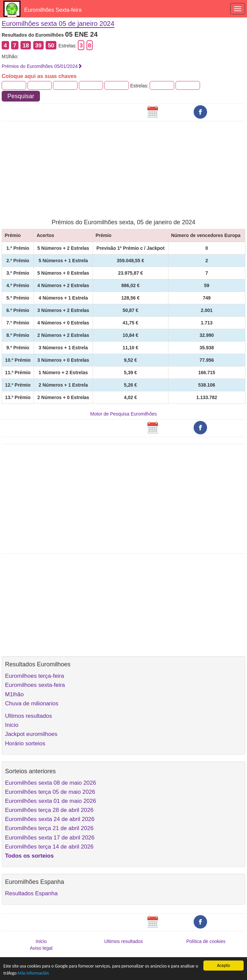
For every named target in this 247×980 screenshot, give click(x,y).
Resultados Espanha (31, 893)
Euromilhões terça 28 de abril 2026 (49, 810)
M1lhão (14, 694)
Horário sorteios (25, 743)
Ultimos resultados (29, 716)
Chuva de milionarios (32, 703)
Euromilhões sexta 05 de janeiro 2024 (58, 24)
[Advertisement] (123, 165)
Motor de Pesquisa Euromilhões (123, 414)
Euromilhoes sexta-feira (35, 685)
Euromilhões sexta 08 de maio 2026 (51, 783)
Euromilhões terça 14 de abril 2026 (49, 847)
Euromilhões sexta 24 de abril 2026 (50, 819)
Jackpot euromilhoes (31, 734)
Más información (33, 973)
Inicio (12, 725)
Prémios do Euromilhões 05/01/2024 (42, 66)
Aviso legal (41, 948)
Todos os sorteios (29, 856)
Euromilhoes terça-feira (35, 676)
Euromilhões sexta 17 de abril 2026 (50, 838)
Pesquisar (21, 96)
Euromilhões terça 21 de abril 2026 (49, 828)
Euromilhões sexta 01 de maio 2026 (51, 801)
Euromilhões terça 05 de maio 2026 (50, 792)
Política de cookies (206, 941)
